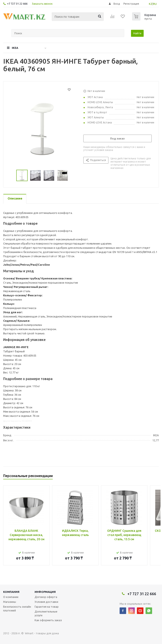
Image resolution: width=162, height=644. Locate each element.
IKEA (15, 48)
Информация (45, 592)
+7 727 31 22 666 (17, 4)
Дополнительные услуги (46, 613)
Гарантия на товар (47, 607)
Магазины (10, 602)
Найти (137, 33)
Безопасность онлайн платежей (17, 608)
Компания (11, 592)
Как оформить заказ (48, 620)
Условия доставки (46, 602)
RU (155, 4)
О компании (11, 597)
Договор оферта (46, 597)
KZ (151, 4)
